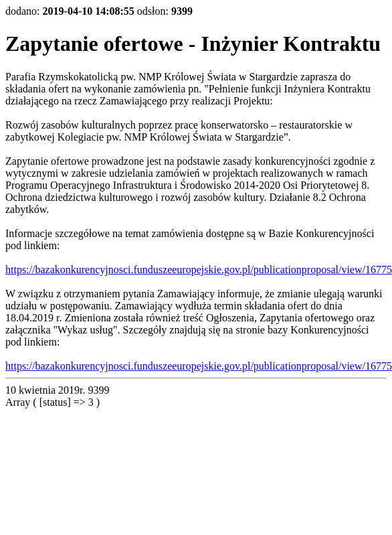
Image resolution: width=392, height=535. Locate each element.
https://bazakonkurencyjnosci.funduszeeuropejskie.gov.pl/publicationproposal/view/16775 (199, 270)
